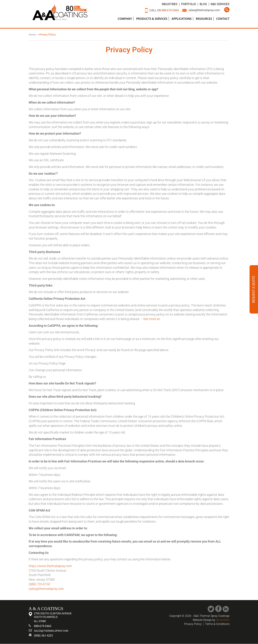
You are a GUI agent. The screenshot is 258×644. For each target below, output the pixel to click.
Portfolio (189, 4)
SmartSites (223, 620)
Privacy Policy (193, 624)
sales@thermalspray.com (203, 10)
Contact (223, 19)
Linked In (226, 609)
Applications (182, 19)
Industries (170, 4)
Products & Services (152, 19)
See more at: (152, 319)
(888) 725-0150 (39, 584)
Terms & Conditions (217, 624)
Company (125, 19)
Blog (203, 4)
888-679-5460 (167, 10)
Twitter (211, 609)
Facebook (218, 609)
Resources (204, 19)
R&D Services (220, 4)
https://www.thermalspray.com (50, 566)
